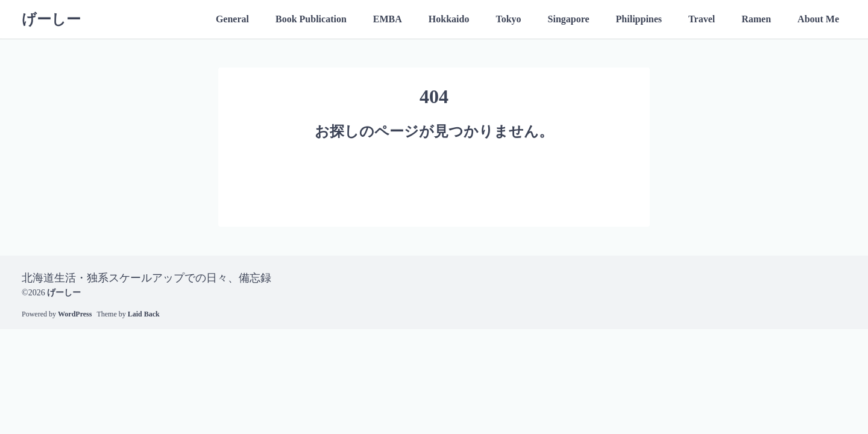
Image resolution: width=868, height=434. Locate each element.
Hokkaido (449, 19)
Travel (702, 19)
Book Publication (311, 19)
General (232, 19)
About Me (818, 19)
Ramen (756, 19)
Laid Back (144, 314)
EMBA (388, 19)
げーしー (51, 19)
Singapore (569, 19)
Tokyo (508, 19)
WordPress (75, 314)
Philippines (639, 19)
